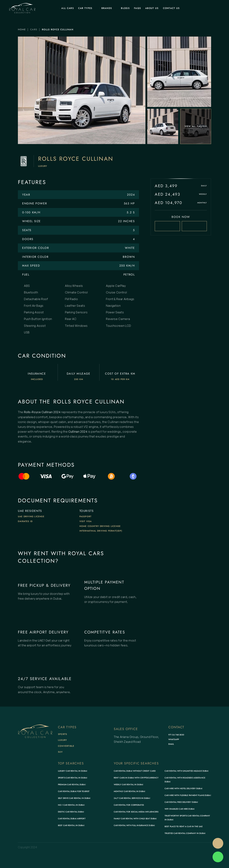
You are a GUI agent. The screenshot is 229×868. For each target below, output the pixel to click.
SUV (60, 752)
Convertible (66, 746)
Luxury (43, 166)
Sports (63, 734)
